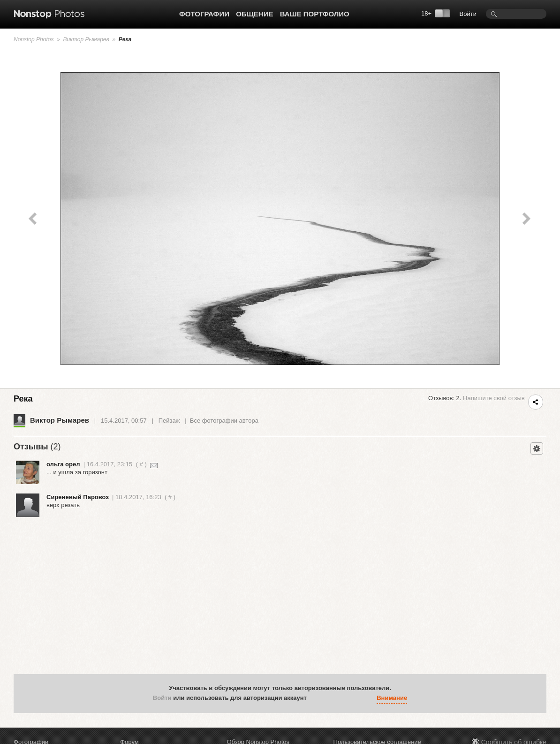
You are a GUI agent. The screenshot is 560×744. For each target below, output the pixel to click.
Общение (254, 14)
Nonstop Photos (34, 39)
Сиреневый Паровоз (78, 497)
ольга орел (63, 464)
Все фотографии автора (224, 421)
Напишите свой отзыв (494, 398)
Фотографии (204, 14)
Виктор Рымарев (86, 39)
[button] (316, 698)
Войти (468, 14)
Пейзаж (169, 421)
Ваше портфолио (315, 14)
